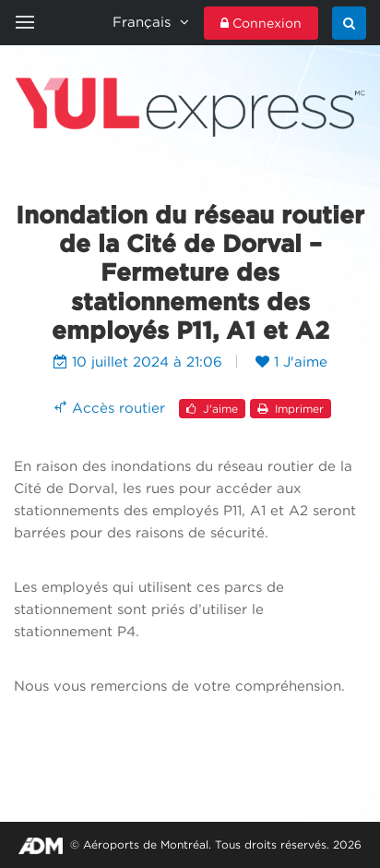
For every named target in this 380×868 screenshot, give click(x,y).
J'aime (212, 409)
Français (151, 22)
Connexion (261, 23)
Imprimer (291, 409)
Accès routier (107, 407)
